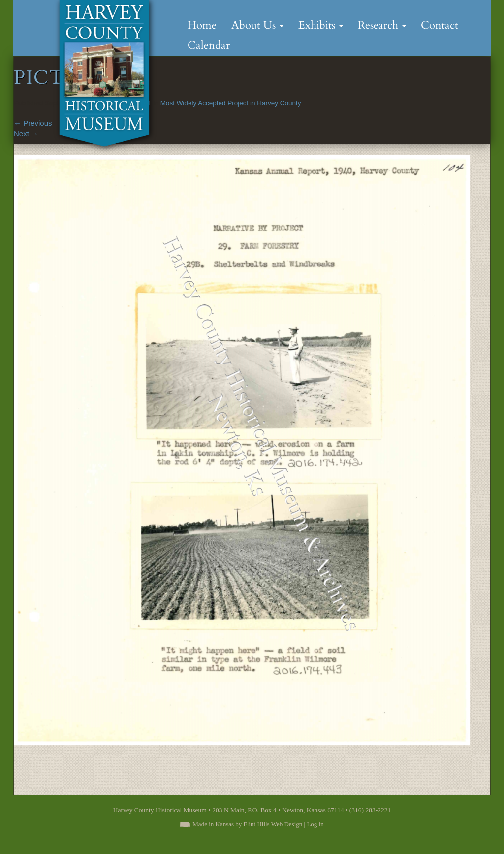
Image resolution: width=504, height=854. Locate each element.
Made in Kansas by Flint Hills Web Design (247, 824)
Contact (440, 25)
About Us (257, 25)
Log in (315, 824)
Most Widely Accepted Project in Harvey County (231, 103)
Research (382, 25)
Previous (33, 123)
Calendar (209, 45)
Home (202, 25)
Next (26, 134)
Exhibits (321, 25)
